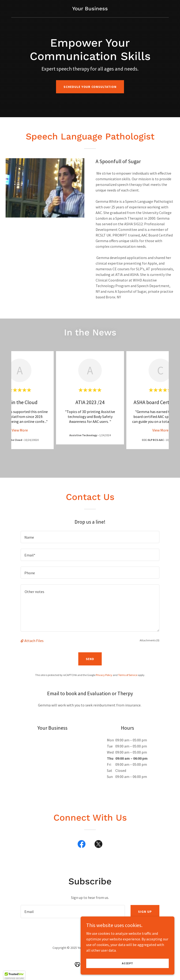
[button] (22, 641)
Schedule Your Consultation (90, 87)
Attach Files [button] (34, 641)
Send (90, 659)
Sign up (145, 912)
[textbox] (90, 537)
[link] (90, 9)
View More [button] (20, 430)
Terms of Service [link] (128, 675)
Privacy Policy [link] (104, 675)
